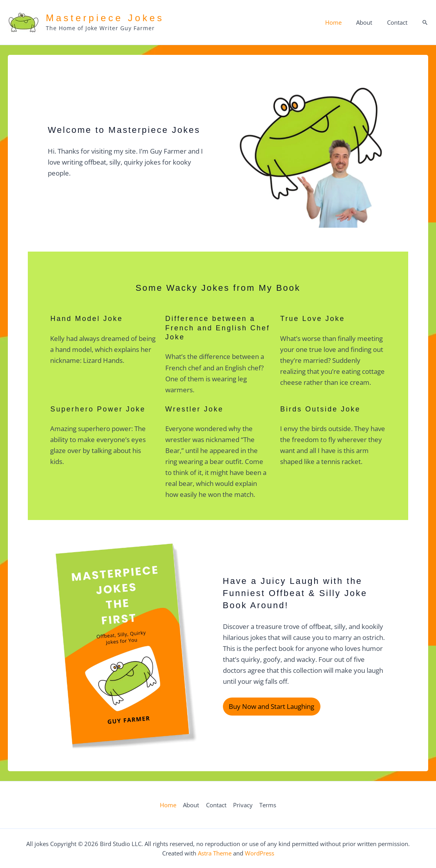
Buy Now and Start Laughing (271, 707)
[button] (425, 23)
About (368, 22)
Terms (266, 805)
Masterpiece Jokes (105, 18)
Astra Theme (215, 853)
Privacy (242, 805)
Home (340, 22)
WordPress (260, 853)
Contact (398, 22)
